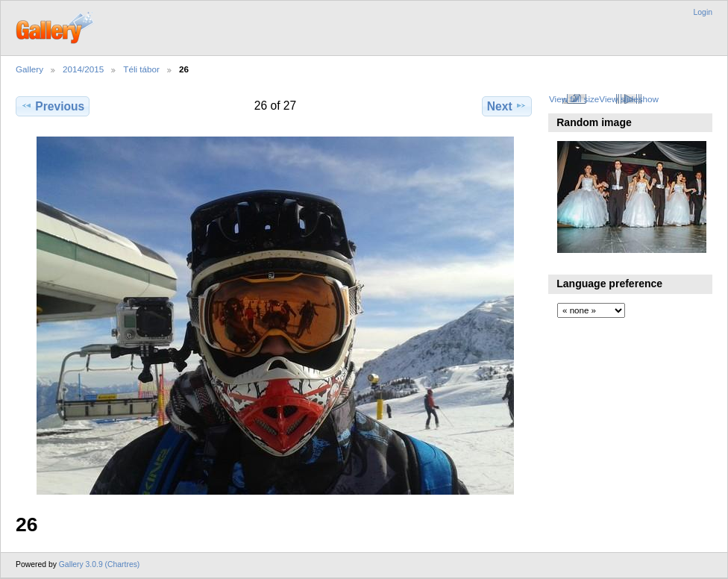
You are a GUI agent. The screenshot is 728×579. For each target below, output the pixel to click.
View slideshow (629, 99)
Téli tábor (141, 69)
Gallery (29, 69)
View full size (574, 99)
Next (507, 106)
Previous (53, 106)
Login (703, 12)
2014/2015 (83, 69)
